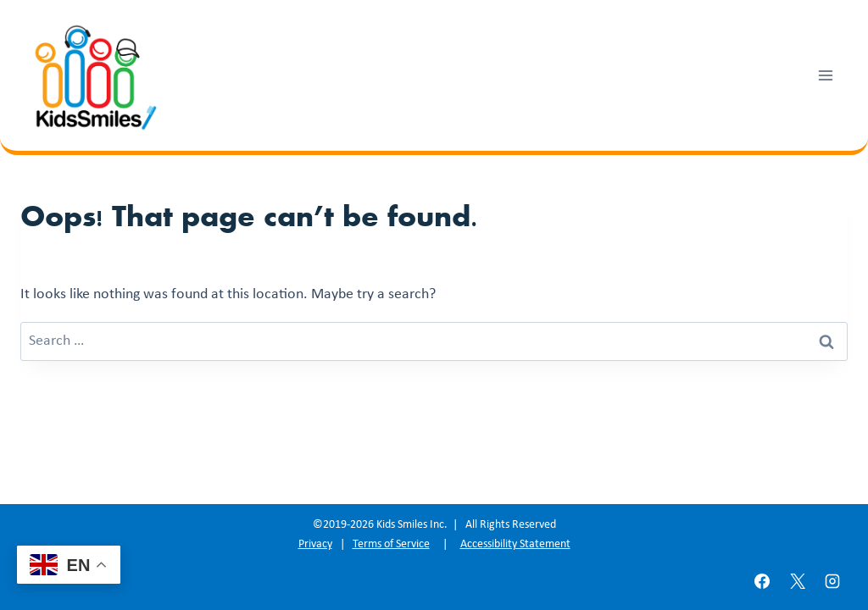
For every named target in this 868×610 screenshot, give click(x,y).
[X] (798, 581)
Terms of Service (391, 544)
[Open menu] (825, 75)
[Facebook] (762, 581)
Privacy (315, 544)
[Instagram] (832, 581)
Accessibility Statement (515, 544)
